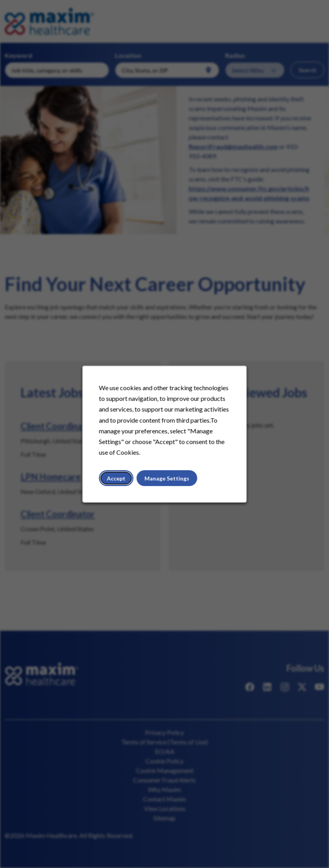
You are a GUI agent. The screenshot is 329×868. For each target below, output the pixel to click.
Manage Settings (167, 478)
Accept (116, 478)
